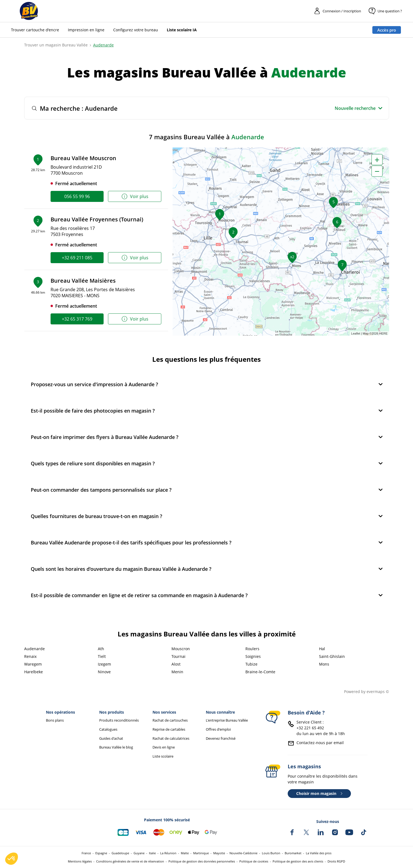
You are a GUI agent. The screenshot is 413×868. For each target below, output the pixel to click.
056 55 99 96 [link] (77, 196)
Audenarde (103, 45)
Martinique (201, 853)
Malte (185, 853)
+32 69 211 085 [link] (77, 258)
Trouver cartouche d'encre (35, 30)
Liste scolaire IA (182, 30)
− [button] (377, 171)
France (86, 853)
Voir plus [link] (135, 197)
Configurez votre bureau (136, 30)
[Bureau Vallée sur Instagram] (335, 832)
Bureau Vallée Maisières (83, 281)
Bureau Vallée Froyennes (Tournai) (97, 219)
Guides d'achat (111, 738)
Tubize (251, 664)
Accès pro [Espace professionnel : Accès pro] (387, 30)
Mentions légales (80, 861)
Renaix (30, 656)
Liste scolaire (163, 756)
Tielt (102, 656)
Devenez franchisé (221, 738)
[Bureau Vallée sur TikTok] (364, 832)
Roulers (252, 649)
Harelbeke (34, 672)
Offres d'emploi (218, 729)
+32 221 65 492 (310, 728)
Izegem (104, 664)
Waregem (33, 664)
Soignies (253, 656)
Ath (101, 649)
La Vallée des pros (319, 853)
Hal (322, 649)
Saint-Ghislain (332, 656)
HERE (383, 333)
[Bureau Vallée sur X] (306, 832)
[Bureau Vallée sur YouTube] (349, 832)
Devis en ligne (164, 747)
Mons (324, 664)
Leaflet (356, 333)
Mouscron (181, 649)
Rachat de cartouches (170, 720)
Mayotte (219, 853)
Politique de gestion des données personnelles (202, 861)
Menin (177, 672)
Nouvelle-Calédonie (243, 853)
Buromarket (293, 853)
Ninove (104, 672)
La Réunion (168, 853)
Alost (176, 664)
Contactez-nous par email (320, 743)
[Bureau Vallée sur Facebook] (292, 832)
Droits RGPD (336, 861)
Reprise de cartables (169, 729)
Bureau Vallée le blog (116, 747)
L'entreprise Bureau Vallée (227, 720)
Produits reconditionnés (119, 720)
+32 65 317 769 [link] (77, 319)
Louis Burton (271, 853)
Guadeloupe (120, 853)
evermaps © (378, 692)
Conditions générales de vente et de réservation (130, 861)
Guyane (139, 853)
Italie (152, 853)
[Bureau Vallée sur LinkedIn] (321, 832)
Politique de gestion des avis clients (298, 861)
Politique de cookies (254, 861)
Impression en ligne (86, 30)
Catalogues (108, 729)
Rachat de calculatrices (171, 738)
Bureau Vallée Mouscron (83, 158)
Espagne (101, 853)
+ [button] (377, 160)
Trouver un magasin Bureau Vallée (56, 45)
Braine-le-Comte (260, 672)
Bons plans (55, 720)
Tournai (178, 656)
